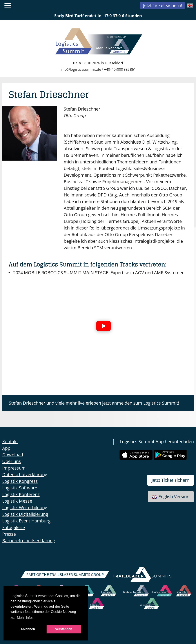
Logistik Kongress (20, 481)
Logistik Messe (17, 501)
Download (13, 455)
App (6, 448)
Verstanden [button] (64, 629)
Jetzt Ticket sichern (171, 480)
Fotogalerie (14, 527)
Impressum (14, 468)
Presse (9, 534)
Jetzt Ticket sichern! (162, 5)
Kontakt (10, 441)
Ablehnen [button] (28, 629)
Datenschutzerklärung (25, 475)
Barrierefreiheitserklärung (29, 541)
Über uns (12, 461)
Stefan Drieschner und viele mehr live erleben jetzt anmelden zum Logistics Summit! (94, 403)
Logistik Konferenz (21, 494)
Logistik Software (20, 488)
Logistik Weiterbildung (25, 508)
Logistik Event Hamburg (26, 521)
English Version (171, 497)
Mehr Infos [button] (25, 618)
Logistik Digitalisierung (25, 514)
